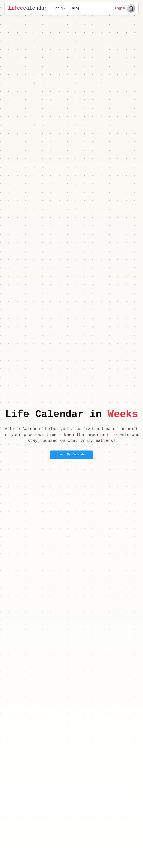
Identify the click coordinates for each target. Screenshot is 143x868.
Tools (60, 8)
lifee (16, 8)
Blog (75, 8)
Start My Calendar (72, 455)
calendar (35, 8)
